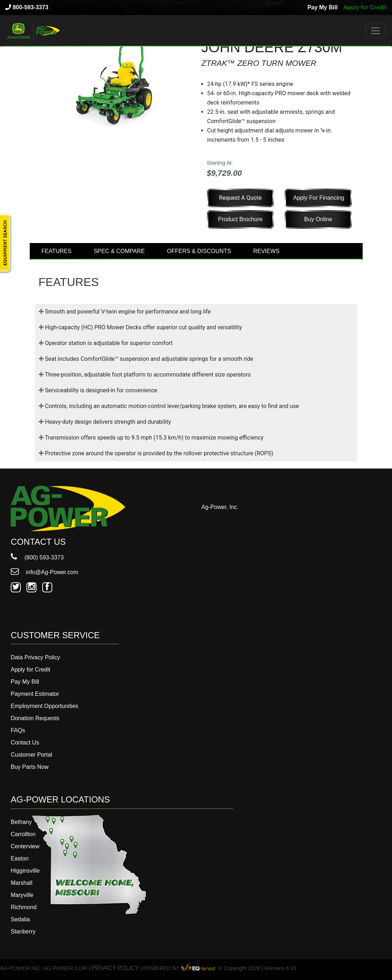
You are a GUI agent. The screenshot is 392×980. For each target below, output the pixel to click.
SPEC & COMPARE (119, 251)
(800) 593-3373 (37, 557)
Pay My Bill (323, 7)
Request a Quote (240, 198)
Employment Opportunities (45, 706)
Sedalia (20, 919)
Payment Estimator (35, 694)
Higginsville (25, 871)
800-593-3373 (27, 7)
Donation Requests (35, 718)
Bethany (21, 822)
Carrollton (23, 834)
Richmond (24, 907)
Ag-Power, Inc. (220, 507)
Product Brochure (240, 219)
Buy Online (318, 219)
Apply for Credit (365, 7)
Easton (20, 858)
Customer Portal (32, 755)
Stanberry (23, 932)
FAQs (18, 730)
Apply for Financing (319, 198)
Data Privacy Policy (35, 657)
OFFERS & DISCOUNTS (199, 251)
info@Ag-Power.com (45, 572)
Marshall (21, 883)
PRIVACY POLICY (115, 968)
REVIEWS (266, 251)
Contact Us (25, 743)
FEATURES (57, 251)
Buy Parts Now (30, 767)
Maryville (22, 895)
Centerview (25, 846)
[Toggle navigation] (376, 31)
